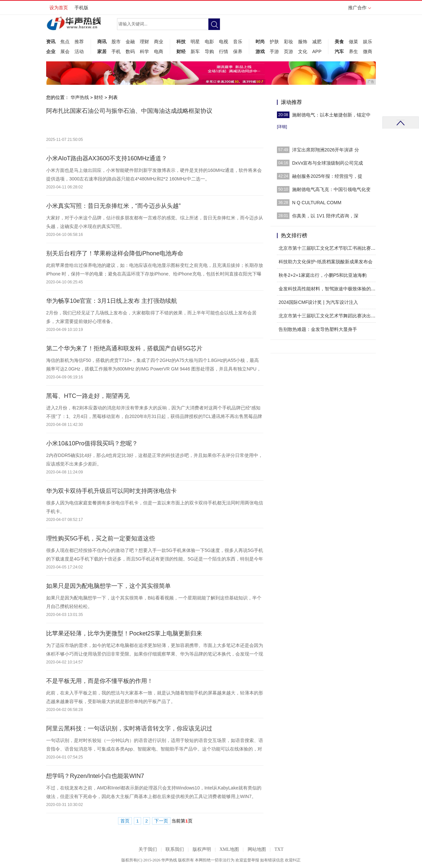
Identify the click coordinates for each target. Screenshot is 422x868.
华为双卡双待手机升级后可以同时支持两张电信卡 (111, 491)
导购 (209, 51)
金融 (130, 42)
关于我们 (148, 849)
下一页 (161, 821)
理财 (144, 42)
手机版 (81, 8)
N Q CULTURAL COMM (317, 203)
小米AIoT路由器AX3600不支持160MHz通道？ (107, 158)
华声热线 (80, 97)
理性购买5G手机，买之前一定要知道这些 (101, 538)
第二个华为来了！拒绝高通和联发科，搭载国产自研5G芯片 (124, 348)
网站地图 (257, 849)
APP (317, 51)
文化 (303, 51)
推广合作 (360, 10)
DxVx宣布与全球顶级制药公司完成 (328, 163)
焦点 (65, 42)
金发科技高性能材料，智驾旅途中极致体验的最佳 (329, 289)
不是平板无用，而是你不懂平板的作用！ (100, 681)
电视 (224, 42)
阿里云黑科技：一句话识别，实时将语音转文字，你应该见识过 (129, 728)
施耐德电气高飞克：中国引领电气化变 (331, 189)
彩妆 (288, 42)
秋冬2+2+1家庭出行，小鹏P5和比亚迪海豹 (323, 275)
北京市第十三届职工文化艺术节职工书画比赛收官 (329, 248)
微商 (368, 51)
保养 (238, 51)
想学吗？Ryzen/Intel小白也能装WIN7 (95, 776)
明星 (195, 42)
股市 (116, 42)
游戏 (260, 51)
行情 (224, 51)
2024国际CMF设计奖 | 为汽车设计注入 (318, 302)
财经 (181, 51)
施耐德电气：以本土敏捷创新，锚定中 (331, 115)
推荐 (79, 42)
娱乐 (368, 42)
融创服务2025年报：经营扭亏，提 (327, 176)
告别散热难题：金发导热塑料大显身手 (318, 329)
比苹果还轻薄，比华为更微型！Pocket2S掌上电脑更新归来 (124, 633)
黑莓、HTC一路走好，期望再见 (88, 396)
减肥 (317, 42)
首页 (125, 821)
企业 (51, 51)
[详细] (282, 127)
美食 (339, 42)
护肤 (274, 42)
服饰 (303, 42)
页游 (288, 51)
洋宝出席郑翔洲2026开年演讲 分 (326, 150)
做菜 (353, 42)
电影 (209, 42)
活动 (79, 51)
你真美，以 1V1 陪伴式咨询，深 (325, 216)
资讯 (51, 42)
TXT (279, 849)
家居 (102, 51)
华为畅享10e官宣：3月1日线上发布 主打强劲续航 (112, 301)
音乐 (238, 42)
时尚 (260, 42)
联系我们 (175, 849)
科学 (144, 51)
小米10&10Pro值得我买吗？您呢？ (92, 443)
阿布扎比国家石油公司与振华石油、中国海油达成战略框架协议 (129, 111)
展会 (65, 51)
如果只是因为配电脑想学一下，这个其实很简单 (108, 586)
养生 (353, 51)
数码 (130, 51)
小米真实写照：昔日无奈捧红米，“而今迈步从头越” (113, 206)
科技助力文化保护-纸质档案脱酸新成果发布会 (326, 262)
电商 (159, 51)
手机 (116, 51)
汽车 (339, 51)
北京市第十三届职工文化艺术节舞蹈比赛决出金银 (329, 316)
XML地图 (229, 849)
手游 (274, 51)
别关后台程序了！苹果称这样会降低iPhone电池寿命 (115, 253)
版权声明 (202, 849)
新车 (195, 51)
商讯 (102, 42)
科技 (181, 42)
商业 (159, 42)
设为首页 (59, 8)
